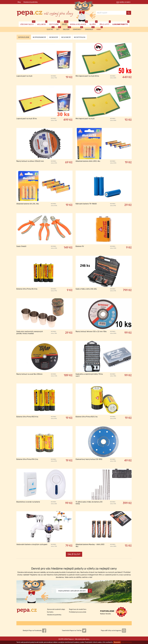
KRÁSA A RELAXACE (79, 23)
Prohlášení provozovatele (78, 612)
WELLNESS (42, 23)
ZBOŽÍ (65, 23)
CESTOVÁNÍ (54, 23)
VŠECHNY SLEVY (28, 23)
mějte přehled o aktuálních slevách (75, 591)
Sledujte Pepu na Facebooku (35, 631)
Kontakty (50, 612)
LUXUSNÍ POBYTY (121, 23)
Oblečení (67, 29)
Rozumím (117, 642)
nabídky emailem (125, 2)
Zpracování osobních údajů (56, 609)
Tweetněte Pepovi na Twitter (74, 631)
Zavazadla (90, 29)
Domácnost (78, 29)
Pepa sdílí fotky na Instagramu (114, 631)
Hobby (100, 29)
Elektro (51, 29)
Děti (59, 29)
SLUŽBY (94, 23)
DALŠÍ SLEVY (74, 554)
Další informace (126, 642)
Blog (19, 2)
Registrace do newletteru (78, 609)
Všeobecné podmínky (31, 2)
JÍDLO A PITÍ (105, 23)
